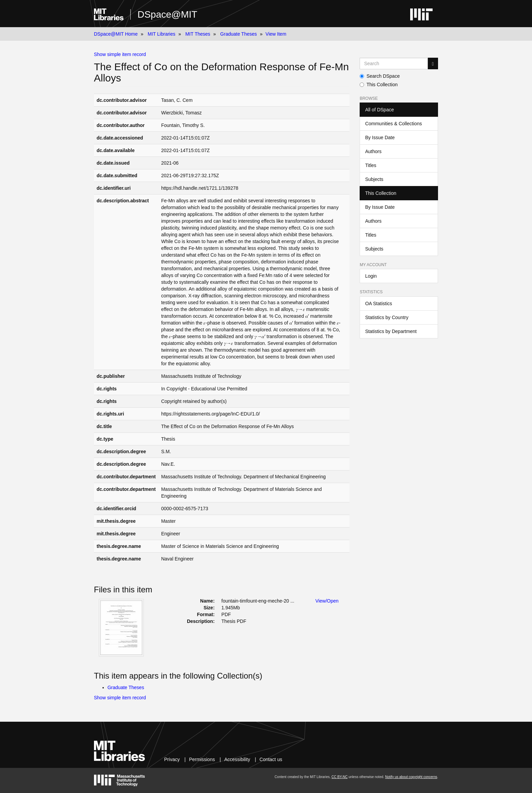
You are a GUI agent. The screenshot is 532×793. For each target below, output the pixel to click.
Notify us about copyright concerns (411, 777)
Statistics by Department (391, 331)
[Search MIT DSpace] (394, 63)
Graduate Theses (239, 34)
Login (371, 276)
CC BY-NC (339, 777)
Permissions (202, 759)
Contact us (271, 759)
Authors (373, 151)
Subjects (374, 179)
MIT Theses (198, 34)
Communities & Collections (393, 124)
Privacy (172, 759)
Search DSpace (380, 76)
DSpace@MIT (167, 14)
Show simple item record (120, 54)
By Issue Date (380, 137)
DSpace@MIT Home (116, 34)
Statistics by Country (387, 317)
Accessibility (237, 759)
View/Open (327, 601)
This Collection (379, 85)
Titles (371, 165)
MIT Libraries (161, 34)
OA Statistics (378, 303)
